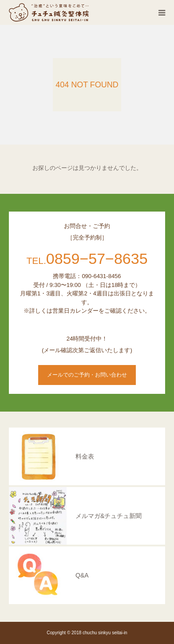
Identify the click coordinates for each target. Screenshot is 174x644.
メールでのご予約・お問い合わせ (87, 375)
